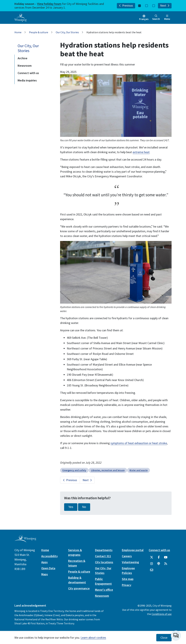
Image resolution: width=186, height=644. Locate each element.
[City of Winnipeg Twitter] (152, 557)
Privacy (127, 585)
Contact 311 (103, 556)
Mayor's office (104, 590)
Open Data (48, 568)
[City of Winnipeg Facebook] (159, 557)
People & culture (39, 32)
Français (144, 19)
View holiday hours (49, 4)
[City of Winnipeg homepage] (25, 541)
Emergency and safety (74, 470)
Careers (127, 556)
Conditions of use (162, 614)
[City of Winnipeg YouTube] (166, 557)
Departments (104, 550)
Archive (22, 58)
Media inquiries (27, 80)
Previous (126, 6)
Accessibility (50, 556)
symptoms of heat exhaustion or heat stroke (139, 443)
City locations (104, 562)
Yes (71, 507)
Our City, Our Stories (67, 32)
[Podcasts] (159, 564)
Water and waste (138, 470)
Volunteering (130, 562)
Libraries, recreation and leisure (108, 470)
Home (18, 32)
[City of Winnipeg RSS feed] (166, 564)
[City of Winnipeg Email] (152, 570)
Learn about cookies (93, 638)
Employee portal (133, 550)
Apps (44, 562)
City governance (79, 588)
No (84, 507)
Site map (128, 579)
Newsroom (25, 66)
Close (164, 638)
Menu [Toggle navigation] (167, 18)
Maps (45, 574)
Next (165, 6)
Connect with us (28, 73)
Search (156, 18)
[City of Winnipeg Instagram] (152, 564)
